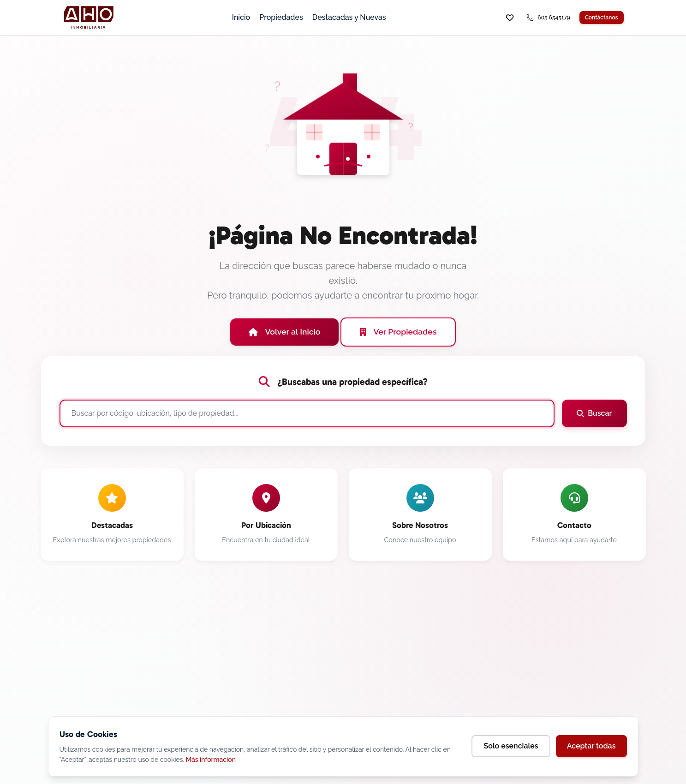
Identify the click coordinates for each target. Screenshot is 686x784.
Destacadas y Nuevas (349, 17)
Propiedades (281, 17)
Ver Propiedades (398, 332)
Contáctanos (602, 18)
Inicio (241, 17)
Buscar (594, 413)
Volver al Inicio (285, 332)
